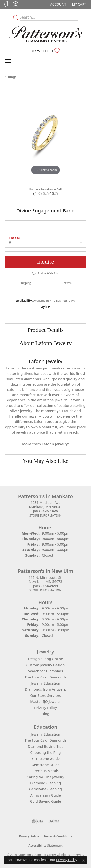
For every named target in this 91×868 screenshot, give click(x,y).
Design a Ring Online (45, 659)
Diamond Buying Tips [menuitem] (45, 746)
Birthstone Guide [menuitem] (45, 759)
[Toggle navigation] (8, 61)
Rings (12, 77)
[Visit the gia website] (38, 821)
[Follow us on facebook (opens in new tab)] (7, 4)
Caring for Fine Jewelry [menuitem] (45, 777)
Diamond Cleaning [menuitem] (45, 783)
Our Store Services (45, 695)
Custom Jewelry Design (46, 665)
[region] (45, 135)
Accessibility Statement (45, 845)
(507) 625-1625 (46, 194)
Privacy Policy (45, 708)
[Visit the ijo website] (54, 821)
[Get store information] (45, 515)
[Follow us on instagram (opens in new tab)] (16, 4)
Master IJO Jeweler (45, 702)
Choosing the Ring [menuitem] (46, 753)
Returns (66, 283)
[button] (58, 4)
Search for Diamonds (46, 671)
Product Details (45, 330)
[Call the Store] (45, 511)
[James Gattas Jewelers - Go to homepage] (46, 34)
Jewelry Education (46, 683)
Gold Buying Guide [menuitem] (46, 801)
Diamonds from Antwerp (46, 689)
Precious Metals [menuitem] (45, 771)
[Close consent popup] (83, 860)
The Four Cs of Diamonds (46, 677)
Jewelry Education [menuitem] (46, 734)
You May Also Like (45, 461)
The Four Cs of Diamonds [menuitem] (46, 740)
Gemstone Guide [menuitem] (45, 765)
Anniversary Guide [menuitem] (45, 795)
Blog (45, 714)
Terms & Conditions (58, 836)
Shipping (25, 283)
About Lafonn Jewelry (46, 343)
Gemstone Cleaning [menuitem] (45, 789)
